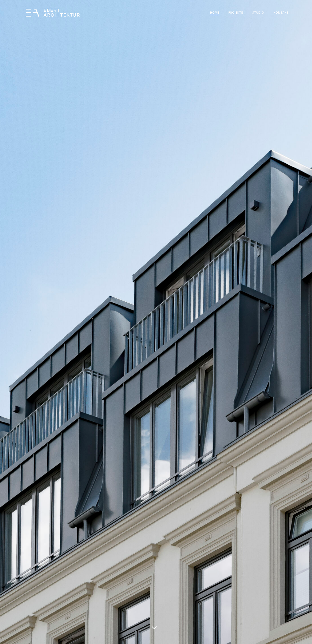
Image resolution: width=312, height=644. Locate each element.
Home (215, 13)
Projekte (236, 13)
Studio (258, 13)
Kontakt (281, 13)
